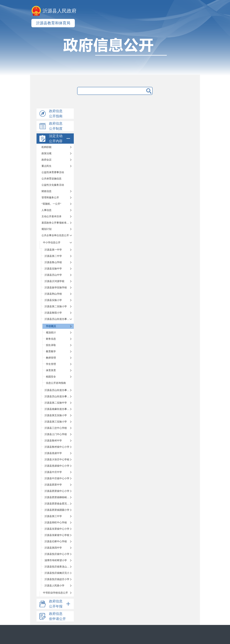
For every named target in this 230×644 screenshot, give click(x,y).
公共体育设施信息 (51, 179)
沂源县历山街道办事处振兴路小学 (59, 319)
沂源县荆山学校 (53, 294)
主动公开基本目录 (51, 216)
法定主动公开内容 (60, 139)
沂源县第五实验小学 (56, 415)
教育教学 (51, 351)
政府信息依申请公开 (57, 616)
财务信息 (51, 339)
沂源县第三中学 (53, 516)
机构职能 (46, 147)
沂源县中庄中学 (53, 472)
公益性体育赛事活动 (53, 172)
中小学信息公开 (52, 243)
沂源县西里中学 (53, 485)
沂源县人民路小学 (54, 586)
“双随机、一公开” (51, 204)
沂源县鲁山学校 (53, 262)
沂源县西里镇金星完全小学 (59, 504)
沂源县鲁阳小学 (53, 313)
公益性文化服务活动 (53, 185)
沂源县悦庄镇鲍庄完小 (57, 573)
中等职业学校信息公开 (55, 593)
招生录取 (51, 345)
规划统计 (51, 333)
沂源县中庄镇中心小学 (57, 478)
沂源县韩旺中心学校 (56, 523)
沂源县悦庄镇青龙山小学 (58, 567)
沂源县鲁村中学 (53, 441)
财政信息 (46, 191)
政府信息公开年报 (60, 604)
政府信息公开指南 (56, 114)
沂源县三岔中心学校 (56, 428)
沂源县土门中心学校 (56, 434)
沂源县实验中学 (53, 269)
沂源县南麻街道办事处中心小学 (59, 409)
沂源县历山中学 (53, 275)
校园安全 (51, 377)
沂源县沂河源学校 (54, 281)
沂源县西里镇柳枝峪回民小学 (59, 497)
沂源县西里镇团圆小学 (57, 510)
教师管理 (51, 358)
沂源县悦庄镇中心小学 (57, 554)
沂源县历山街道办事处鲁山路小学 (59, 396)
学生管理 (51, 364)
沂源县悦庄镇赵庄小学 (57, 579)
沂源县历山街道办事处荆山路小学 (59, 390)
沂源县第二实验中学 (56, 403)
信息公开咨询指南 (56, 383)
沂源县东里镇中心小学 (57, 529)
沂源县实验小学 (53, 300)
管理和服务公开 (50, 198)
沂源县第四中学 (53, 548)
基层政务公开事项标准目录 (56, 223)
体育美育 (51, 370)
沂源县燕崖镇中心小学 (57, 466)
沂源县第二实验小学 (56, 306)
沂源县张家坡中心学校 (57, 535)
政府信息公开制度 (56, 126)
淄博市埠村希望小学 (56, 560)
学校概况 (51, 326)
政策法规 (46, 153)
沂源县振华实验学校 (56, 288)
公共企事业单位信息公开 (55, 235)
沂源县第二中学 (53, 256)
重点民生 (46, 166)
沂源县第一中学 (53, 250)
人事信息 (46, 210)
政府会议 (46, 160)
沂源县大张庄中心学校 (57, 460)
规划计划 (46, 229)
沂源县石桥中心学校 (56, 541)
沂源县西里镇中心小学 (57, 491)
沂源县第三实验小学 (56, 422)
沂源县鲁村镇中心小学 (57, 447)
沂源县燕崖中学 (53, 453)
